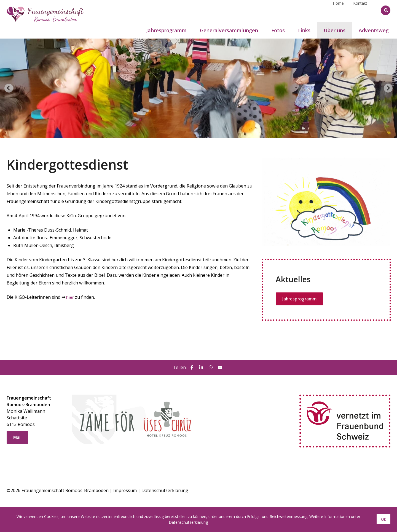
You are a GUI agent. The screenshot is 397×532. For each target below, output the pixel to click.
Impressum (125, 491)
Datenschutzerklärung (165, 491)
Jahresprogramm (300, 299)
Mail (18, 438)
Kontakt (360, 10)
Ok (383, 519)
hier (70, 297)
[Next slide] (388, 88)
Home (338, 10)
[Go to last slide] (9, 88)
